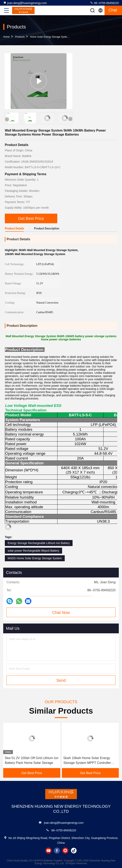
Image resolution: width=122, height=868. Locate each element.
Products (20, 37)
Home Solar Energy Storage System (50, 37)
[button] (70, 119)
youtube (48, 851)
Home (6, 37)
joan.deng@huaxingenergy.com (25, 3)
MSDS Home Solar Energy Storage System (35, 558)
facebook (57, 851)
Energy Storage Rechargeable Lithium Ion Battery (39, 543)
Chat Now (61, 613)
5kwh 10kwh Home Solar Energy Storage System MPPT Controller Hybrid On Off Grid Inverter (87, 761)
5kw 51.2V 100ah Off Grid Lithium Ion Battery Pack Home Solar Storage (32, 760)
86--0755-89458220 (104, 3)
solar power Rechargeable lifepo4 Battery (33, 551)
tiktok (74, 851)
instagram (65, 851)
